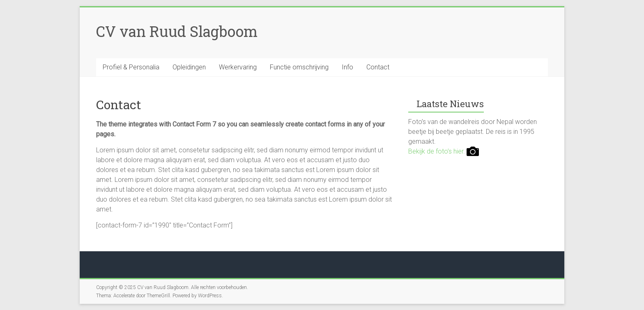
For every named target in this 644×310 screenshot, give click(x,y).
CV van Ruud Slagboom (177, 31)
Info (347, 67)
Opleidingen (189, 67)
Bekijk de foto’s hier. (444, 151)
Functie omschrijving (299, 67)
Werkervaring (238, 67)
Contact (378, 67)
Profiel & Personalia (131, 67)
